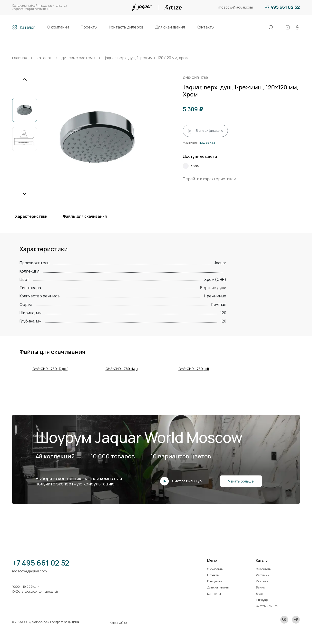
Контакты (205, 27)
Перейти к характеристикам (210, 179)
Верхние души (213, 288)
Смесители (264, 569)
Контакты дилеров (126, 27)
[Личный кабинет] (297, 27)
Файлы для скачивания (85, 216)
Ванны (261, 587)
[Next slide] (25, 194)
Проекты (89, 27)
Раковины (263, 575)
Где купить (214, 581)
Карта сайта (118, 622)
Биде (259, 594)
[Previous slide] (25, 80)
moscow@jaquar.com (236, 7)
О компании (58, 27)
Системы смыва (267, 606)
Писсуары (263, 600)
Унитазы (262, 581)
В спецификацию (205, 131)
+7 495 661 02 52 (282, 7)
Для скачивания (170, 27)
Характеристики (31, 216)
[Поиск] (271, 27)
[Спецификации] (288, 27)
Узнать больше (241, 481)
